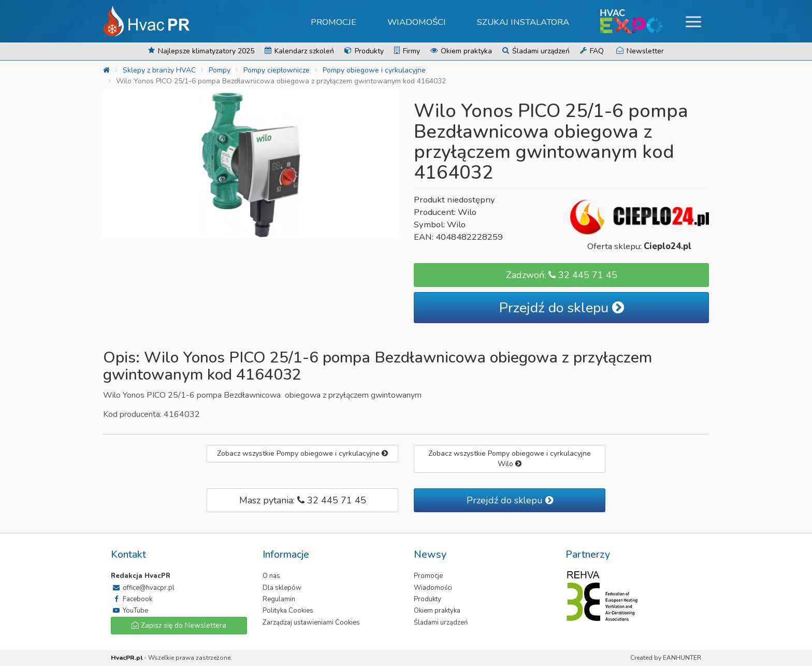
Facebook (132, 599)
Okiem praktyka (461, 51)
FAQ (592, 51)
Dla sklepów (282, 588)
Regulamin (279, 599)
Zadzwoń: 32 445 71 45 (562, 275)
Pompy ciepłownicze (277, 70)
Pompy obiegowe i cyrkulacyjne (374, 70)
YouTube (129, 611)
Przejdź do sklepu (562, 308)
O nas (271, 576)
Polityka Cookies (288, 611)
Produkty (364, 51)
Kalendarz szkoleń (299, 51)
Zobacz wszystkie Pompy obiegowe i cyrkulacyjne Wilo (510, 459)
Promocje (334, 22)
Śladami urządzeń (536, 51)
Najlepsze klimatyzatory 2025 (201, 51)
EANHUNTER (682, 658)
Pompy (220, 70)
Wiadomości (417, 22)
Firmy (407, 51)
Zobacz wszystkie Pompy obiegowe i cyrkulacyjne (302, 453)
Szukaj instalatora (523, 22)
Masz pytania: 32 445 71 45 (303, 500)
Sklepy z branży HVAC (159, 70)
